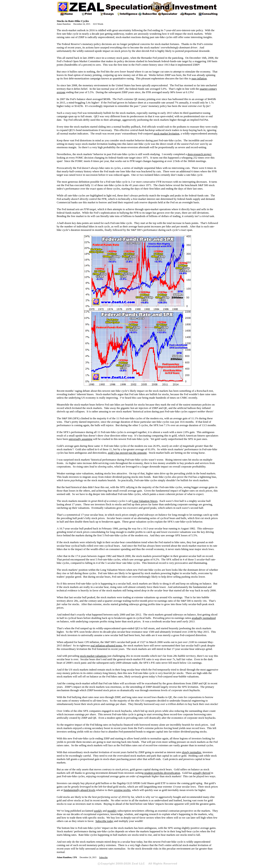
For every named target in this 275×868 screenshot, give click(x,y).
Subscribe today (104, 821)
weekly (98, 811)
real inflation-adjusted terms (106, 645)
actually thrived (202, 773)
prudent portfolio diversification (162, 773)
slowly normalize (192, 752)
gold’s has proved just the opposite (127, 453)
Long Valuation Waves (145, 501)
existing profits (122, 790)
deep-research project (199, 154)
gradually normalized (204, 618)
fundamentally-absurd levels (79, 790)
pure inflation (199, 78)
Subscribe (103, 857)
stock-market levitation (166, 133)
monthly (112, 811)
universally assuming (81, 439)
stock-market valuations (93, 656)
